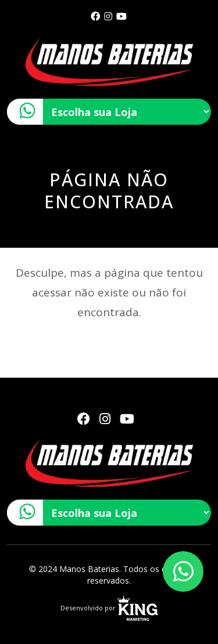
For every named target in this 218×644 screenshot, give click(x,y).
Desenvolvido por (109, 608)
